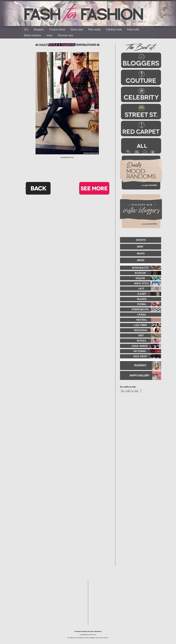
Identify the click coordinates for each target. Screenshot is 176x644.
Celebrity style (114, 29)
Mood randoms (33, 35)
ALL (26, 29)
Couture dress (57, 29)
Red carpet (94, 29)
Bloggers (39, 29)
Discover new (65, 35)
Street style (77, 29)
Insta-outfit (133, 29)
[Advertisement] (139, 430)
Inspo (50, 35)
